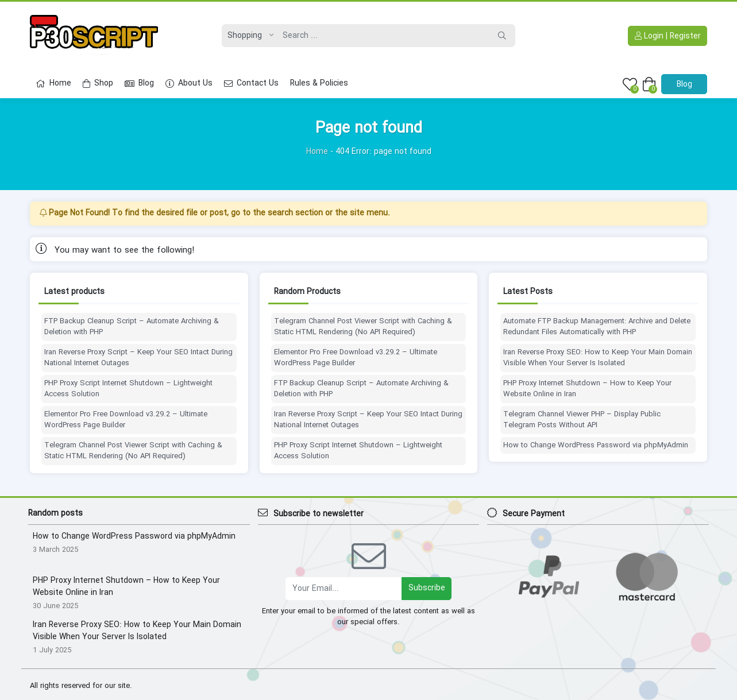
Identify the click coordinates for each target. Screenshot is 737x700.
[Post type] (248, 36)
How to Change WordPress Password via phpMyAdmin (596, 446)
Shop (98, 83)
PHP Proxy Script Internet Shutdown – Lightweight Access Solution (128, 389)
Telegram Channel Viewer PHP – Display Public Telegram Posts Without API (582, 420)
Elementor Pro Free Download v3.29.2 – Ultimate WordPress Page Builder (126, 420)
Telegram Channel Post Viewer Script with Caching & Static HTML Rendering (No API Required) (133, 451)
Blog (139, 83)
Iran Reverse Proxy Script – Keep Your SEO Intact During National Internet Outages (138, 358)
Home (53, 83)
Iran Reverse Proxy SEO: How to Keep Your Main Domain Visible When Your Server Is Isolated (598, 358)
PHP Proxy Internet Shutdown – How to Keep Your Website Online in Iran (587, 389)
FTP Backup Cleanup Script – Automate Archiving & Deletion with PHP (132, 327)
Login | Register (668, 36)
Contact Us (251, 83)
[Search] (383, 36)
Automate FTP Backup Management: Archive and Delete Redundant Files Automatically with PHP (597, 327)
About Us (189, 83)
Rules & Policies (319, 83)
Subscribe (427, 588)
